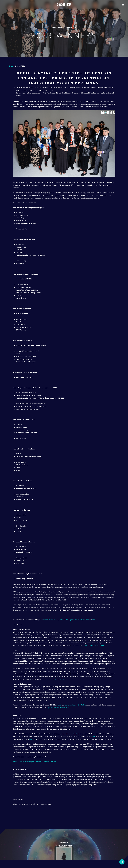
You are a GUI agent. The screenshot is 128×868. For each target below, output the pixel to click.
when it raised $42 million (70, 730)
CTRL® (80, 616)
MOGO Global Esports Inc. (68, 616)
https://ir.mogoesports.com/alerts (58, 704)
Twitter (83, 702)
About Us (22, 758)
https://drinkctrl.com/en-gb (55, 676)
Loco (94, 616)
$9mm (31, 736)
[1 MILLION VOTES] (64, 841)
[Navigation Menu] (123, 5)
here (93, 733)
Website (15, 758)
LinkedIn (53, 758)
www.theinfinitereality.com (94, 642)
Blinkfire (86, 616)
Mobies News (57, 28)
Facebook (76, 702)
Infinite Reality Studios (50, 616)
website (59, 702)
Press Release (71, 28)
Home (11, 63)
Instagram (68, 702)
